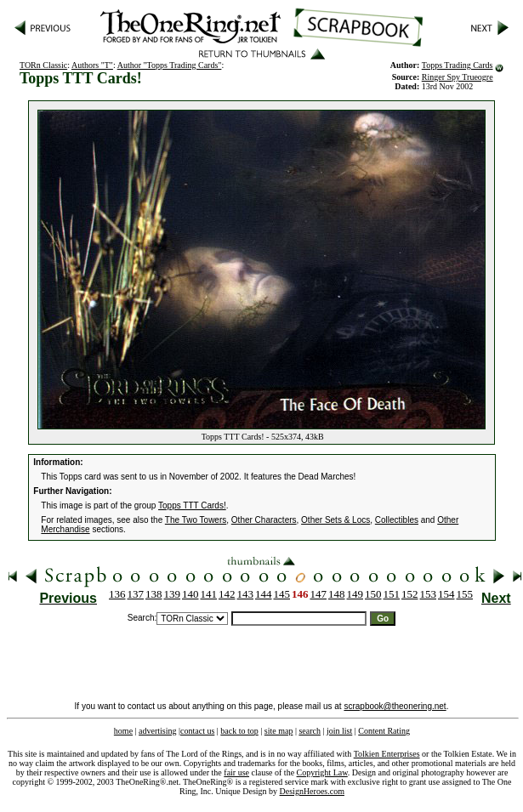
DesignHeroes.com (312, 791)
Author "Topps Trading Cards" (170, 65)
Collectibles (397, 520)
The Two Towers (196, 520)
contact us (197, 731)
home (123, 731)
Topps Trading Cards (458, 65)
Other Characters (264, 520)
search (310, 731)
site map (279, 731)
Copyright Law (322, 772)
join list (339, 731)
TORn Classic (43, 65)
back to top (239, 731)
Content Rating (384, 731)
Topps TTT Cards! (192, 505)
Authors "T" (92, 65)
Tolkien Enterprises (387, 754)
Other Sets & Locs (335, 520)
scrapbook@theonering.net (395, 706)
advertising (157, 731)
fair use (236, 772)
